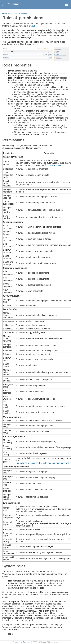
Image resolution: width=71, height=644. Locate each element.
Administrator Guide (17, 14)
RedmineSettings (53, 165)
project (32, 26)
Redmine (27, 642)
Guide (5, 14)
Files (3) (10, 634)
